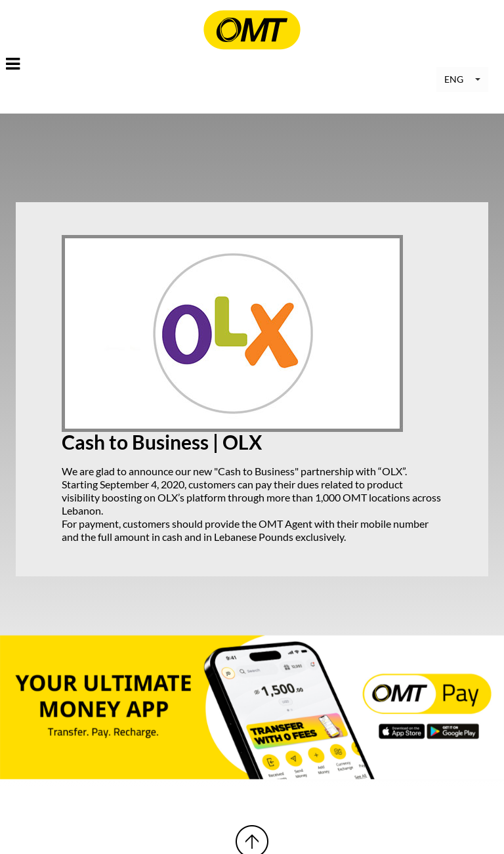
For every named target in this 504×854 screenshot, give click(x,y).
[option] (252, 707)
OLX (392, 471)
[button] (462, 79)
